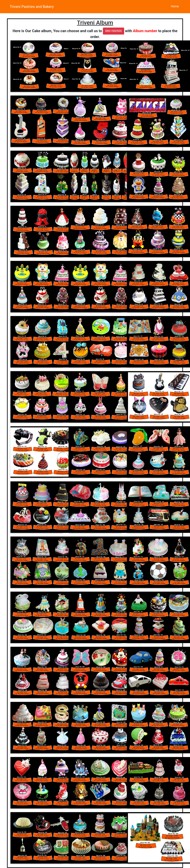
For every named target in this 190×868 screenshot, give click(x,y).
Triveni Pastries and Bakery (32, 7)
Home (175, 6)
